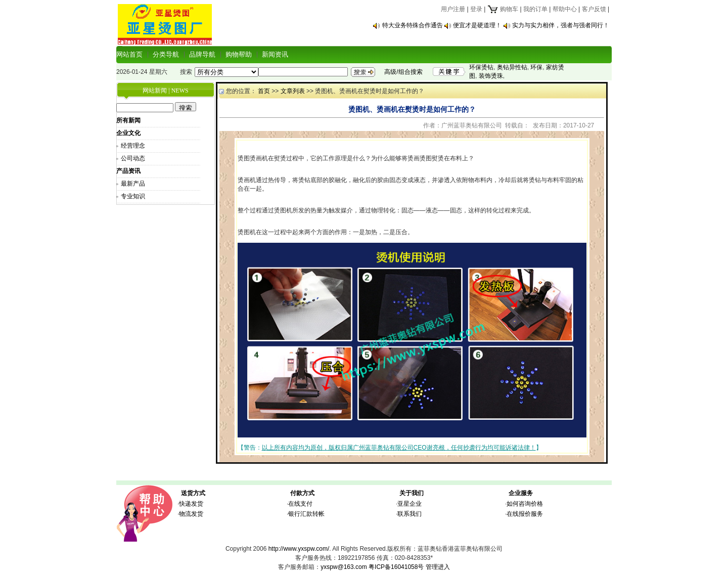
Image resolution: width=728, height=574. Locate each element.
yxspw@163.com (344, 567)
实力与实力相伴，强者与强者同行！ (561, 25)
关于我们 (412, 493)
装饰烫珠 (491, 76)
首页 (264, 91)
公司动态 (133, 158)
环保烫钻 (481, 67)
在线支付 (300, 504)
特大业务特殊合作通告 (413, 25)
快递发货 (191, 504)
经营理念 (133, 146)
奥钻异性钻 (512, 67)
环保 (536, 67)
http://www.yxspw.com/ (299, 549)
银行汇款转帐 (306, 514)
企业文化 (128, 133)
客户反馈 (594, 9)
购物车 (503, 9)
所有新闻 (128, 120)
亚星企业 (409, 504)
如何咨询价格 (525, 504)
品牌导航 (202, 54)
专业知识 (133, 196)
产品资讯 (128, 171)
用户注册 (453, 9)
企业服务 (521, 493)
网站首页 (129, 54)
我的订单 (535, 9)
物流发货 (191, 514)
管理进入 (438, 567)
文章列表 (293, 91)
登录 (476, 9)
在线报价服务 (525, 514)
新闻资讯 (275, 54)
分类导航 (166, 54)
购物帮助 (239, 54)
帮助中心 (565, 9)
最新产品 (133, 184)
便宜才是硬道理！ (477, 25)
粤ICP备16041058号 (396, 567)
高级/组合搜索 (403, 72)
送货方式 (193, 493)
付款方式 (302, 493)
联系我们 (409, 514)
